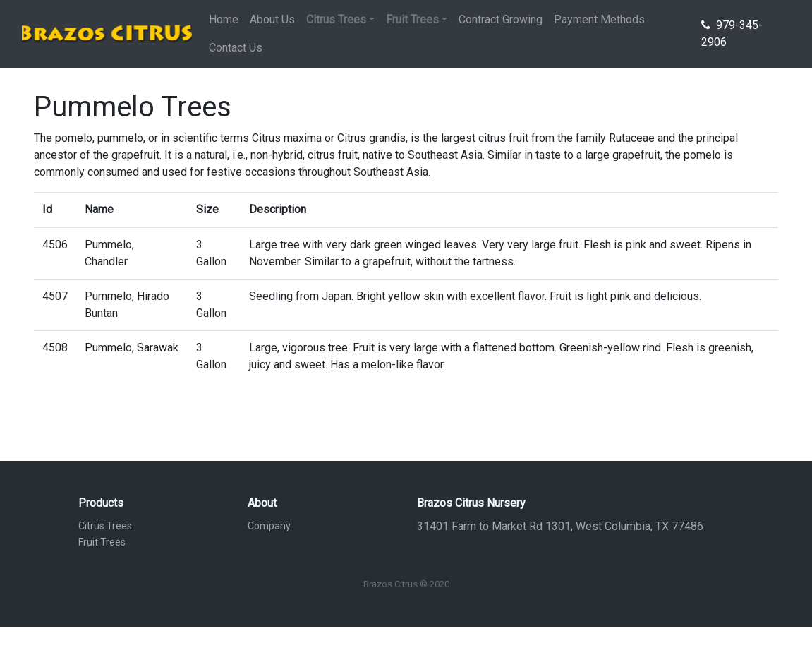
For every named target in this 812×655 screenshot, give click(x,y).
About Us (272, 19)
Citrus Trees (105, 526)
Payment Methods (599, 19)
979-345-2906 (732, 34)
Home (224, 19)
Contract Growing (501, 19)
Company (269, 526)
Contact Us (236, 48)
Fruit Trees (102, 542)
